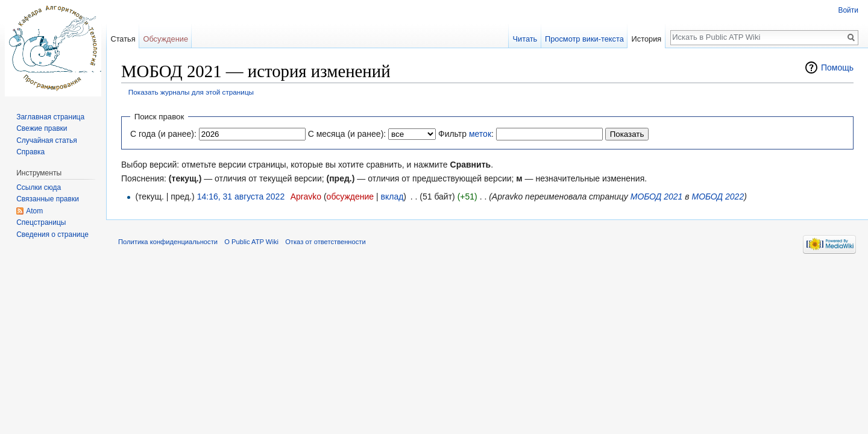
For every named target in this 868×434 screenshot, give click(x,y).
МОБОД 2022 (718, 197)
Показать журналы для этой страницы (191, 92)
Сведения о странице (52, 234)
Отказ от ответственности (325, 242)
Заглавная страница (50, 117)
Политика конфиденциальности (168, 242)
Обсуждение (165, 39)
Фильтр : (466, 134)
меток (480, 134)
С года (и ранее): (163, 134)
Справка (30, 152)
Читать (525, 39)
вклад (392, 197)
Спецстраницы (41, 222)
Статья (123, 39)
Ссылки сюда (39, 187)
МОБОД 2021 (657, 197)
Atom (34, 211)
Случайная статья (46, 140)
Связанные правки (48, 199)
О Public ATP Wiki (251, 242)
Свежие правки (42, 128)
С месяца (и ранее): (347, 134)
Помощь (837, 68)
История (647, 39)
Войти (848, 10)
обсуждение (350, 197)
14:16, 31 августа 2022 (241, 197)
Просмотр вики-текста (584, 39)
